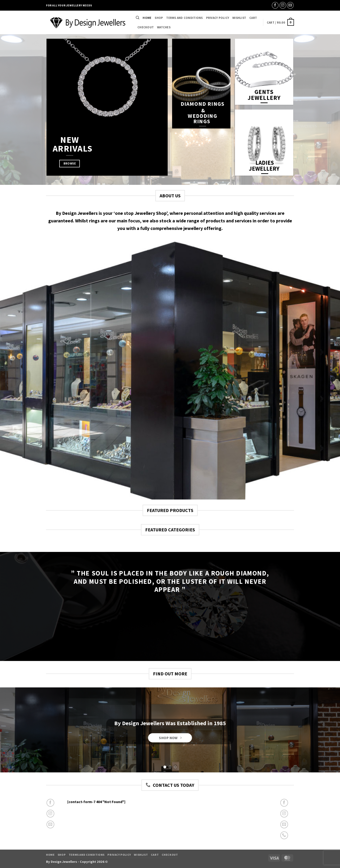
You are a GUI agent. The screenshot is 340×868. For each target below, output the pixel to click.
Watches (164, 27)
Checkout (146, 27)
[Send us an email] (290, 5)
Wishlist (239, 18)
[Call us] (284, 835)
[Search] (138, 18)
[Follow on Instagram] (283, 5)
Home (147, 18)
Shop (159, 18)
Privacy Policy (218, 18)
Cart (253, 18)
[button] (280, 22)
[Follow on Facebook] (275, 5)
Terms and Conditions (184, 18)
